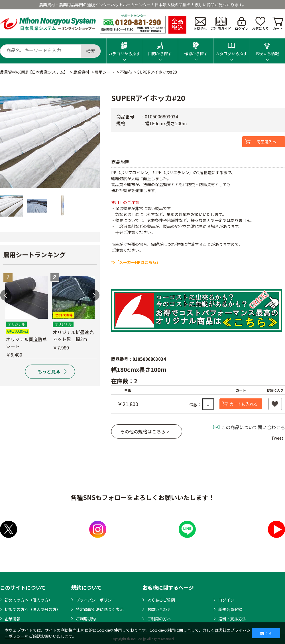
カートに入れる (244, 404)
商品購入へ (266, 142)
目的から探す (160, 47)
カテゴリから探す (124, 47)
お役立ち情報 (267, 47)
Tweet (277, 438)
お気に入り (260, 24)
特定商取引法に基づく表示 (100, 609)
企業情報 (13, 619)
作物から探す (196, 47)
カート (278, 24)
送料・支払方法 (232, 619)
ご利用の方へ (159, 619)
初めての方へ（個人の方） (28, 600)
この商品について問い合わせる (253, 427)
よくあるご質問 (161, 600)
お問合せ (200, 24)
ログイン (242, 24)
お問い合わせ (159, 609)
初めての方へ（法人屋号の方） (32, 609)
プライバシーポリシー (96, 600)
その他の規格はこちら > (145, 431)
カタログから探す (231, 47)
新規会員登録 (230, 609)
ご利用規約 (86, 619)
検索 (91, 51)
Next (94, 295)
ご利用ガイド (221, 24)
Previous (6, 295)
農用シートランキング (34, 254)
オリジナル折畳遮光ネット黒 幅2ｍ (73, 336)
